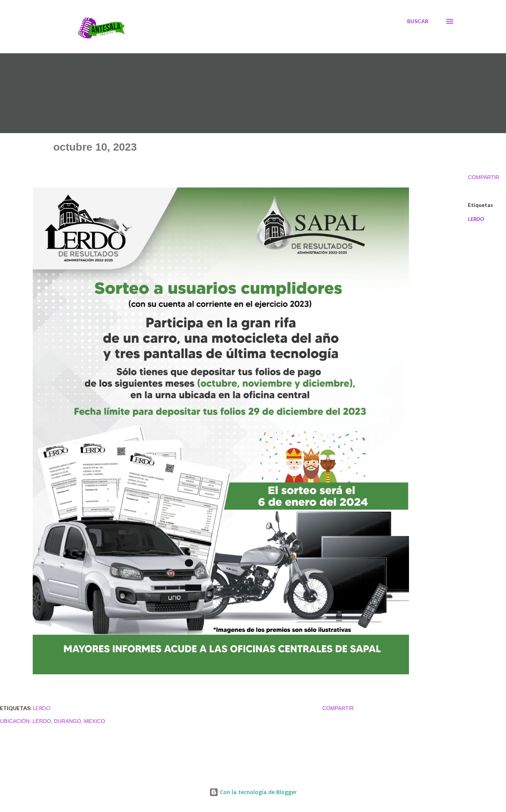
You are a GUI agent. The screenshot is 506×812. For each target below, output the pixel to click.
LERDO (476, 219)
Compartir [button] (484, 177)
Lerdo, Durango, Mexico (69, 721)
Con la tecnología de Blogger (253, 792)
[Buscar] (418, 21)
